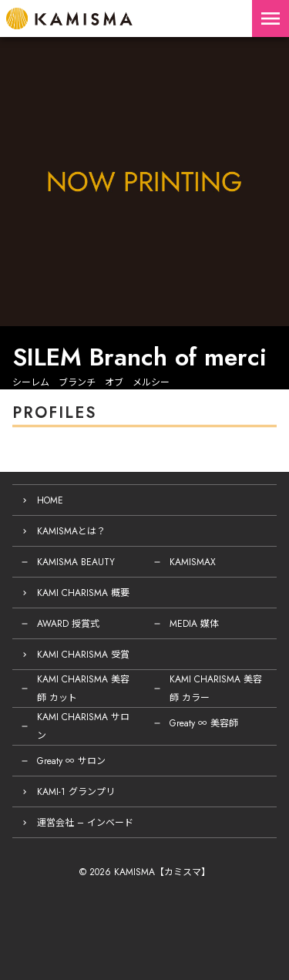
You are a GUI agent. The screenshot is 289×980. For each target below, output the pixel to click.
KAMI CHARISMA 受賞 (83, 655)
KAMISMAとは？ (71, 531)
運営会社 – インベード (85, 823)
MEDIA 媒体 (194, 624)
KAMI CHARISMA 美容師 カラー (216, 689)
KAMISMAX (193, 562)
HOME (50, 500)
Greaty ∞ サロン (71, 761)
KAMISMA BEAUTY (76, 562)
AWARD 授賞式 (68, 624)
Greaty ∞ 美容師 (204, 723)
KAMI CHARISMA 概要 (83, 593)
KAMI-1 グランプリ (76, 792)
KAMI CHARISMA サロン (83, 726)
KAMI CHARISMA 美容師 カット (83, 689)
